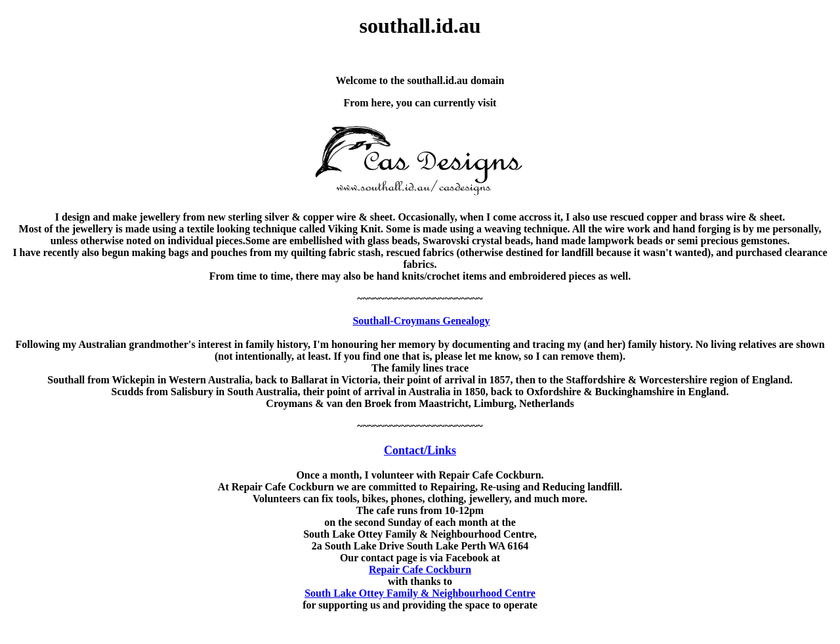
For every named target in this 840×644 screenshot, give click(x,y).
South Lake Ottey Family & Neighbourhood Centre (420, 593)
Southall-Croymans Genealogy (421, 321)
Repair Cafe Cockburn (420, 569)
